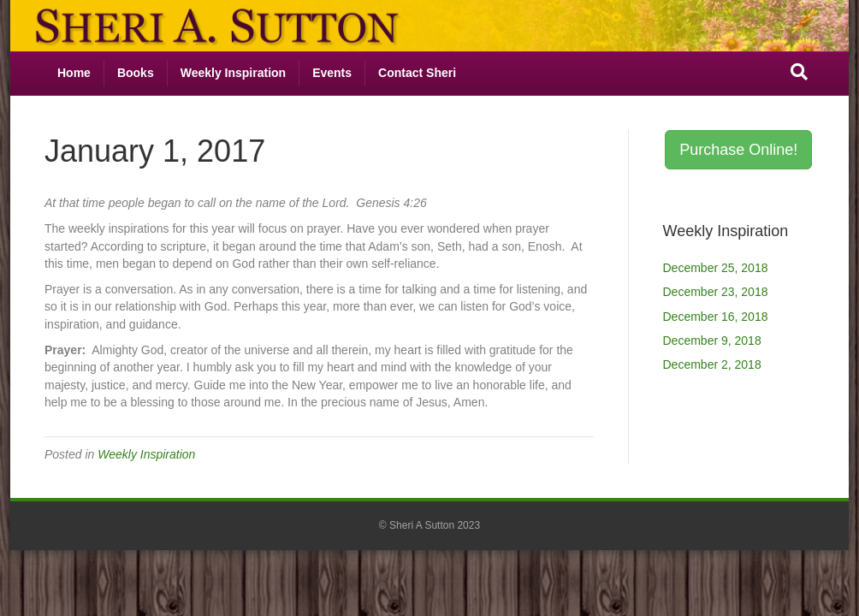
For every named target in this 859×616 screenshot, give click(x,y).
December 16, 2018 (716, 317)
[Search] (799, 72)
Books (136, 73)
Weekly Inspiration (233, 73)
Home (74, 73)
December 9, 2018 (712, 341)
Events (332, 73)
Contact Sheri (417, 73)
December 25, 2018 (716, 268)
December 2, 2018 (712, 364)
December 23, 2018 (716, 292)
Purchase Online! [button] (738, 150)
